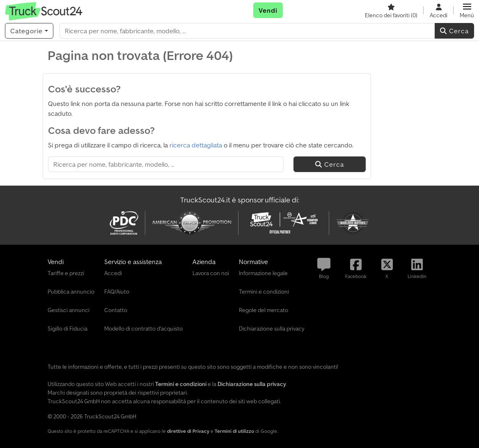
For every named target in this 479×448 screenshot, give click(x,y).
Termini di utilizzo (234, 431)
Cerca (454, 31)
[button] (467, 10)
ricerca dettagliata (196, 145)
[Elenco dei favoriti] (391, 10)
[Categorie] (29, 31)
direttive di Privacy (188, 431)
